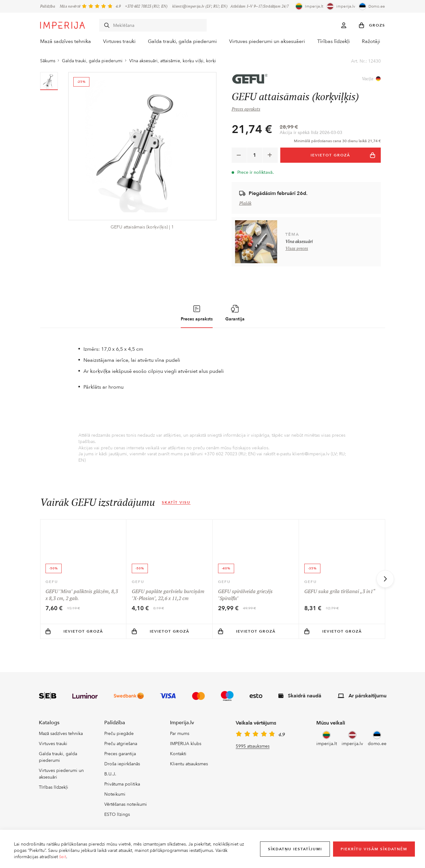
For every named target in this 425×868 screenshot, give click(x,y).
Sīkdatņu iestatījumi (295, 849)
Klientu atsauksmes (189, 772)
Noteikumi (115, 803)
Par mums (180, 742)
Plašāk (245, 205)
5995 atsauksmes (253, 754)
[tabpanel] (213, 406)
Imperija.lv (182, 731)
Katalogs (49, 731)
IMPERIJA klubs (186, 752)
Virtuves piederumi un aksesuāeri (267, 42)
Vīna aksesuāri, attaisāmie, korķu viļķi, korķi (173, 62)
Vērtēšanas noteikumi (126, 813)
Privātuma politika (122, 793)
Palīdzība (48, 6)
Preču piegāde (119, 742)
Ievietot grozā (74, 640)
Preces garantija (120, 762)
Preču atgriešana (121, 752)
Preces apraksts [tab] (197, 315)
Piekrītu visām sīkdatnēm (374, 849)
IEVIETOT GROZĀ (343, 157)
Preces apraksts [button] (246, 111)
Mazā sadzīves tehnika (63, 42)
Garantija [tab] (235, 315)
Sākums (48, 62)
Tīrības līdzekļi (335, 42)
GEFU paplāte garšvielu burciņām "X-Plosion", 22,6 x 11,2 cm (168, 596)
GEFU (52, 583)
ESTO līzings (117, 823)
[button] (372, 25)
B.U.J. (110, 783)
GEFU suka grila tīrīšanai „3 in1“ (340, 592)
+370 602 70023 (138, 6)
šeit (63, 857)
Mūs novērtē (70, 6)
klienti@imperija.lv (188, 6)
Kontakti (178, 762)
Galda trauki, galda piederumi (184, 42)
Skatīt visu (176, 504)
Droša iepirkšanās (122, 772)
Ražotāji (376, 42)
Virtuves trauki (119, 42)
